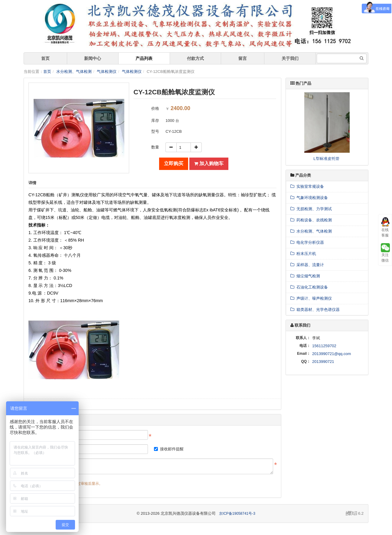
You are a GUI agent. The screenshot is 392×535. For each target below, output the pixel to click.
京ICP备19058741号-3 (237, 514)
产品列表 (144, 58)
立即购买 (174, 163)
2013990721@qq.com (332, 354)
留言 (243, 58)
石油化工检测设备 (309, 287)
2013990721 (323, 362)
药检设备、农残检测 (311, 220)
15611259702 (324, 346)
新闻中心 (93, 58)
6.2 (355, 514)
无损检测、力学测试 (311, 209)
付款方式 (195, 58)
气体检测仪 (107, 72)
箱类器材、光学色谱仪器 (315, 310)
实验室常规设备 (307, 186)
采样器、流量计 (307, 265)
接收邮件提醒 (169, 449)
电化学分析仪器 (307, 242)
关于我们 (290, 58)
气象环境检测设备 (309, 198)
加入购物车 (209, 163)
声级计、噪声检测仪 (311, 298)
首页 (45, 58)
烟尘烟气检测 (305, 276)
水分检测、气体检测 (74, 72)
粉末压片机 (303, 254)
